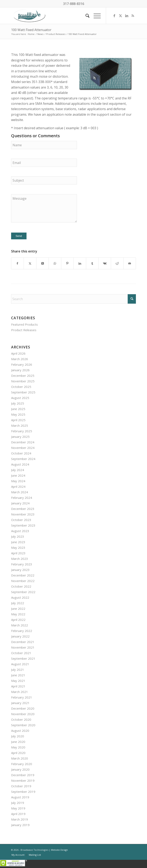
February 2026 (22, 364)
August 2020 (20, 731)
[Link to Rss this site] (133, 16)
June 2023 (18, 542)
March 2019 (20, 819)
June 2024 (18, 475)
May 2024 (18, 481)
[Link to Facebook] (114, 16)
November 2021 (23, 647)
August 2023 (20, 531)
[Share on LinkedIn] (80, 263)
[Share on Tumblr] (92, 263)
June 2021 (18, 675)
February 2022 (22, 631)
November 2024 (23, 448)
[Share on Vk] (105, 263)
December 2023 (23, 509)
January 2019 (20, 825)
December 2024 (23, 442)
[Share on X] (30, 263)
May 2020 (18, 747)
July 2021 (18, 670)
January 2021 (20, 703)
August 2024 (20, 464)
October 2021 (21, 653)
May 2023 (18, 548)
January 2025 (20, 437)
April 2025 (18, 420)
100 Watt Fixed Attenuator (31, 30)
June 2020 (18, 742)
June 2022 (18, 609)
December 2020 (23, 708)
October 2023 (21, 520)
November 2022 (23, 581)
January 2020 (20, 769)
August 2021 (20, 664)
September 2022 (23, 592)
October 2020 (21, 719)
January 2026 (20, 370)
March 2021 (20, 692)
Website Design (59, 850)
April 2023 (18, 553)
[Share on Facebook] (18, 263)
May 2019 (18, 808)
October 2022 (21, 586)
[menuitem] (85, 16)
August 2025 (20, 398)
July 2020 (18, 736)
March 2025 (20, 425)
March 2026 (20, 359)
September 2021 (23, 658)
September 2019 (23, 792)
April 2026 (18, 353)
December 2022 (23, 575)
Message (44, 208)
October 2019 (21, 786)
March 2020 (20, 758)
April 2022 (18, 620)
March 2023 (20, 559)
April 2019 (18, 814)
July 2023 (18, 536)
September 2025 (23, 392)
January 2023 (20, 570)
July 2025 (18, 403)
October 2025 (21, 387)
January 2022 (20, 636)
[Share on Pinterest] (67, 263)
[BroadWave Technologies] (61, 16)
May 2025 (18, 414)
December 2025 (23, 376)
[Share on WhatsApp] (55, 263)
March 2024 (20, 492)
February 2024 (22, 498)
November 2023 (23, 514)
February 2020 (22, 764)
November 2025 (23, 381)
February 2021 (22, 697)
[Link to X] (120, 16)
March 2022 (20, 625)
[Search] (85, 16)
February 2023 (22, 564)
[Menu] (95, 16)
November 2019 (23, 780)
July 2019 (18, 803)
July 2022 (18, 603)
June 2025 (18, 409)
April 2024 (18, 486)
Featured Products (24, 324)
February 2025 (22, 431)
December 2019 (23, 775)
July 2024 (18, 470)
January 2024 (20, 503)
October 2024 (21, 453)
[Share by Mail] (130, 263)
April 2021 (18, 686)
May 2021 (18, 681)
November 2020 (23, 714)
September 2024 (23, 459)
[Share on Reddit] (117, 263)
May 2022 (18, 614)
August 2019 (20, 797)
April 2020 (18, 753)
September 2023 (23, 525)
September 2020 (23, 725)
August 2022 (20, 597)
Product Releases (24, 330)
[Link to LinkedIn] (127, 16)
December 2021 (23, 642)
